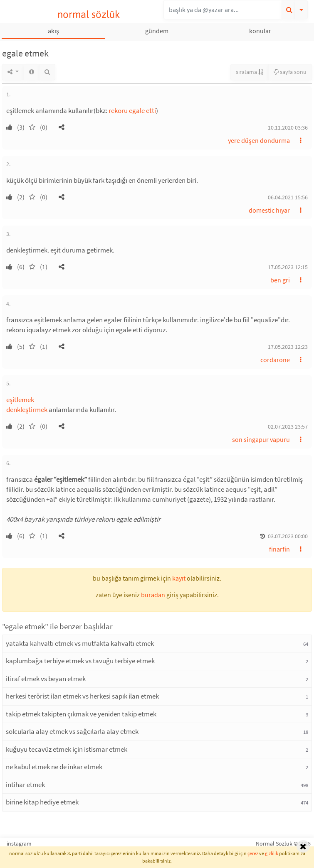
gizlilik (272, 853)
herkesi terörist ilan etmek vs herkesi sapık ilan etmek (82, 696)
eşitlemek (20, 400)
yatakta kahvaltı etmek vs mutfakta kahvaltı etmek (80, 643)
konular (260, 31)
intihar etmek (25, 785)
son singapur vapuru (261, 439)
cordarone (275, 360)
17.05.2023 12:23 (288, 347)
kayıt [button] (179, 578)
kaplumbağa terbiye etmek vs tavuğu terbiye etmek (80, 661)
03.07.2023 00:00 (288, 536)
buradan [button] (153, 595)
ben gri (280, 280)
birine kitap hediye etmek (42, 802)
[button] (62, 127)
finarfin (279, 549)
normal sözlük (89, 14)
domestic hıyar (269, 210)
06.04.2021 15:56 (288, 197)
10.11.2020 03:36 (288, 128)
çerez (253, 853)
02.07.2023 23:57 (288, 427)
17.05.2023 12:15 (288, 267)
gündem (157, 31)
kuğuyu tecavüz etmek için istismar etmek (67, 749)
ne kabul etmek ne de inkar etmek (54, 767)
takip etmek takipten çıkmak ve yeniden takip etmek (81, 714)
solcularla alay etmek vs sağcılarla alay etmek (72, 731)
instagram (19, 843)
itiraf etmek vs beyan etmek (46, 679)
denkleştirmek (27, 409)
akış (53, 31)
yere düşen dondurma (259, 140)
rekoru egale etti (132, 110)
